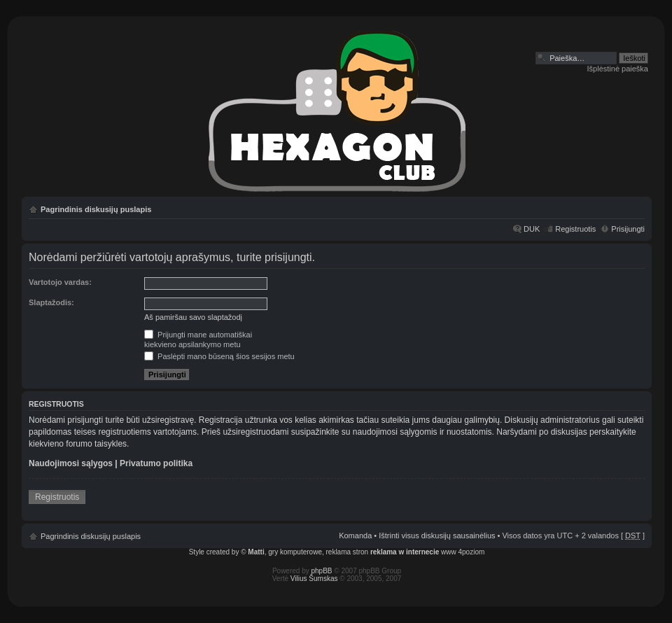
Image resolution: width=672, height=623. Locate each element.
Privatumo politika (156, 463)
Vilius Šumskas (314, 579)
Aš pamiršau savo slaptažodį (193, 317)
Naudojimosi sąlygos (71, 463)
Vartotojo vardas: (60, 282)
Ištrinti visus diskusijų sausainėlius (437, 535)
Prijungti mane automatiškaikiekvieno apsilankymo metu (198, 339)
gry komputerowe (295, 552)
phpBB (322, 571)
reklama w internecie (405, 552)
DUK (532, 229)
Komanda (355, 535)
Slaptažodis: (51, 302)
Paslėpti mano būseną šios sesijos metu (219, 356)
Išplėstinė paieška (618, 69)
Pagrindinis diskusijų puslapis (96, 209)
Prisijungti (628, 229)
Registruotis (575, 229)
